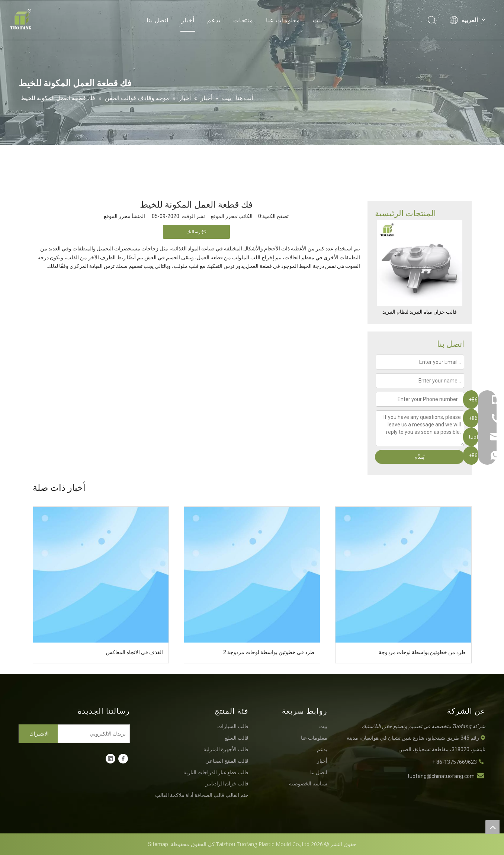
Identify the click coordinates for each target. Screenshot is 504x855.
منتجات (243, 20)
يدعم (214, 20)
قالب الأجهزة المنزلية (226, 749)
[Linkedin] (110, 759)
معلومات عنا (283, 20)
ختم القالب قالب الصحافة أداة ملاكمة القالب (202, 795)
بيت (318, 20)
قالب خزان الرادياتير (227, 784)
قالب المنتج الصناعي (227, 761)
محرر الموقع (117, 216)
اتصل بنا (158, 20)
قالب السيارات (233, 726)
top (492, 827)
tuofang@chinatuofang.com (441, 776)
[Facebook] (123, 759)
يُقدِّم (419, 457)
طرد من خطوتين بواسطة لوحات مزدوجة (422, 652)
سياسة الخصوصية (308, 784)
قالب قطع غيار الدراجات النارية (216, 772)
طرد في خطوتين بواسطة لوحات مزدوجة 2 (269, 652)
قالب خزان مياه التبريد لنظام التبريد (420, 312)
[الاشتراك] (38, 734)
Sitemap (158, 844)
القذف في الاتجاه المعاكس (134, 652)
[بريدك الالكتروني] (95, 734)
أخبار (188, 20)
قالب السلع (237, 738)
